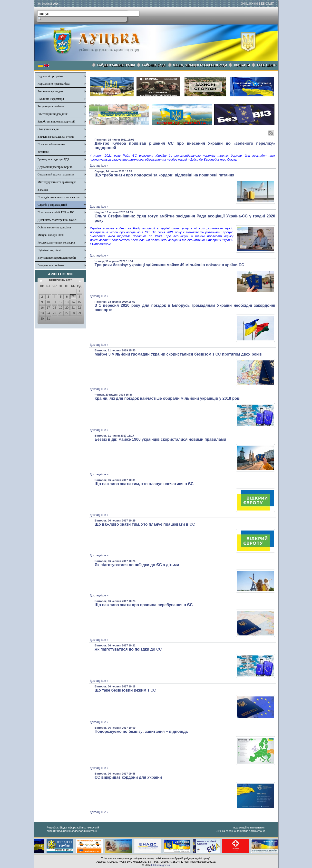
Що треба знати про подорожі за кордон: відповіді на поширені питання (164, 175)
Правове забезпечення (51, 144)
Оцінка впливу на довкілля (54, 227)
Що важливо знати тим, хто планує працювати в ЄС (145, 524)
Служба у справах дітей (52, 205)
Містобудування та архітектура (57, 182)
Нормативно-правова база (54, 84)
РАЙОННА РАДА (154, 65)
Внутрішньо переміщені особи (57, 258)
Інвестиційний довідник (53, 114)
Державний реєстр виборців (55, 167)
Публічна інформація (51, 99)
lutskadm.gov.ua (161, 865)
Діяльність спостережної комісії (58, 220)
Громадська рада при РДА (54, 159)
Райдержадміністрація (116, 65)
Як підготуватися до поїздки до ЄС (128, 649)
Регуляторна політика (51, 106)
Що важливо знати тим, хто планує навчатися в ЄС (144, 484)
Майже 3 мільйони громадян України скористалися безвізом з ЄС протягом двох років (178, 354)
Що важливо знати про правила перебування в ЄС (144, 605)
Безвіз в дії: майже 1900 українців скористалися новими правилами (160, 439)
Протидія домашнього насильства (58, 197)
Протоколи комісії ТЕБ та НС (56, 212)
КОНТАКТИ (242, 65)
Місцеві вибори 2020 (51, 235)
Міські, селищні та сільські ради (200, 65)
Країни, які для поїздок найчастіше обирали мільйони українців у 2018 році (167, 398)
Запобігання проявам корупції (56, 122)
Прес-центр (267, 65)
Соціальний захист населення (56, 174)
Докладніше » (99, 166)
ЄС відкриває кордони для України (128, 777)
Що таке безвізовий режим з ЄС (125, 690)
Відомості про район (50, 76)
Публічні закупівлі (49, 250)
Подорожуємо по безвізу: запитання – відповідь (141, 731)
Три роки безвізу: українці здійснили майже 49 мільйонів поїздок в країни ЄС (169, 265)
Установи (43, 152)
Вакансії (43, 190)
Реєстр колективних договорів (56, 243)
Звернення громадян (50, 91)
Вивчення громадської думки (56, 137)
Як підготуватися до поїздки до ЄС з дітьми (137, 565)
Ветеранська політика (51, 265)
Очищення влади (48, 129)
